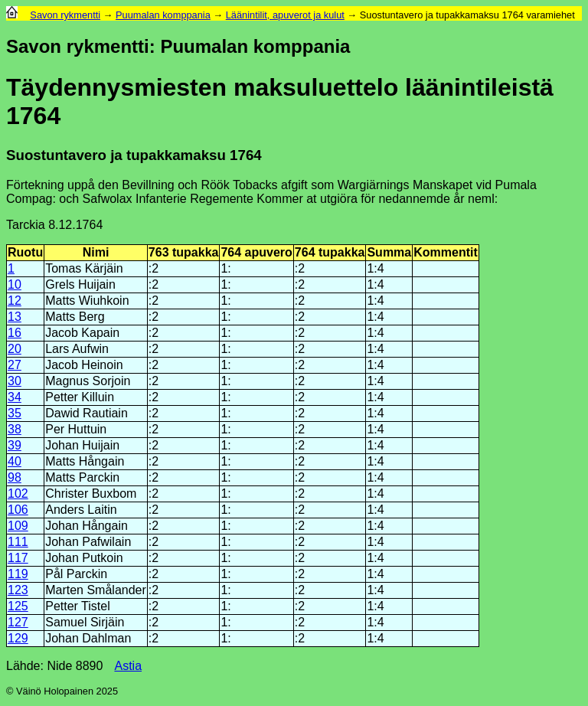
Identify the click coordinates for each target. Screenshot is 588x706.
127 (18, 622)
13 (15, 317)
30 (15, 381)
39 (15, 445)
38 (15, 429)
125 (18, 606)
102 (18, 494)
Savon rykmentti (65, 15)
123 (18, 590)
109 (18, 526)
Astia (128, 666)
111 (18, 542)
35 (15, 413)
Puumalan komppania (163, 15)
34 (15, 397)
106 (18, 510)
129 (18, 638)
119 (18, 574)
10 (15, 284)
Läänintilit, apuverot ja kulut (285, 15)
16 (15, 333)
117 (18, 558)
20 (15, 349)
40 (15, 461)
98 (15, 477)
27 (15, 365)
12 (15, 301)
